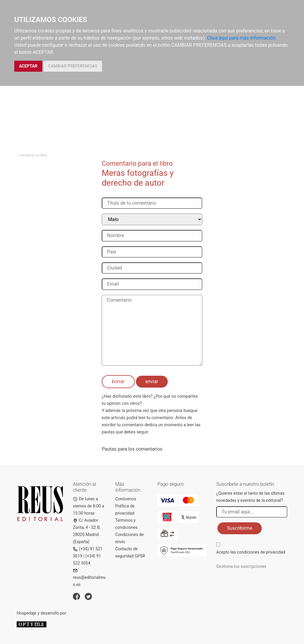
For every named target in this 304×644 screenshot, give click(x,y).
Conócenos (126, 499)
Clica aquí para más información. (242, 38)
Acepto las (251, 552)
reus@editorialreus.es (89, 578)
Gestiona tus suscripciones (241, 566)
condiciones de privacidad (261, 552)
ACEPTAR (28, 66)
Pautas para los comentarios (132, 449)
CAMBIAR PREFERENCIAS (73, 66)
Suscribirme (240, 528)
